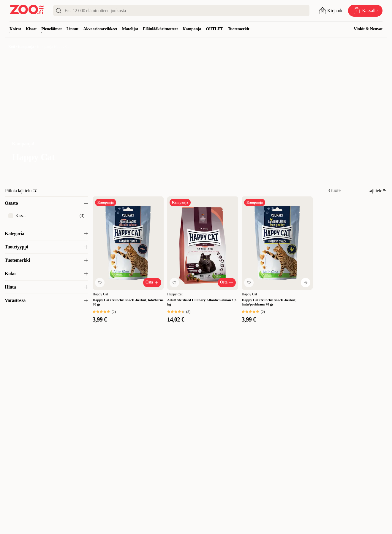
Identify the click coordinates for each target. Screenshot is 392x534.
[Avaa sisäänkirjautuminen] (331, 11)
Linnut (72, 29)
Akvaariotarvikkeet (100, 29)
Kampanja (192, 29)
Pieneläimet (51, 29)
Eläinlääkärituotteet (160, 29)
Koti (12, 47)
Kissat (31, 29)
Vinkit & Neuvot (368, 29)
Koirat (15, 29)
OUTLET (214, 29)
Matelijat (130, 29)
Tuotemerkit (239, 29)
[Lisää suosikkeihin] (100, 283)
